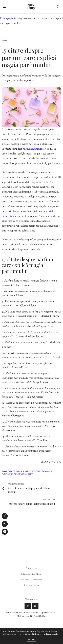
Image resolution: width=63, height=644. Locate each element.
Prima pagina (32, 568)
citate (11, 472)
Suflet (4, 41)
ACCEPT (32, 640)
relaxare (19, 474)
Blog (19, 18)
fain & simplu (23, 472)
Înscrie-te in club (32, 586)
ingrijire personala (42, 472)
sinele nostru (33, 149)
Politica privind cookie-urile (45, 634)
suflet (29, 474)
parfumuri (7, 474)
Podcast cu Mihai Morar (32, 580)
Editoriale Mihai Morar (32, 574)
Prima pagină (7, 18)
